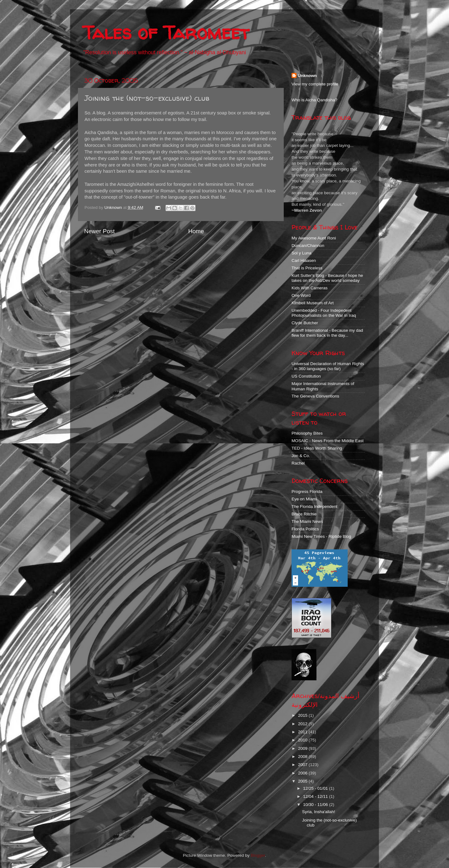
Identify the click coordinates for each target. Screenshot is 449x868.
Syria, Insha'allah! (319, 812)
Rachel (298, 463)
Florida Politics (305, 529)
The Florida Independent (314, 506)
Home (196, 231)
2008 (303, 757)
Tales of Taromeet (166, 32)
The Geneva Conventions (315, 396)
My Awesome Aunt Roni (314, 238)
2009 (303, 748)
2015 (303, 715)
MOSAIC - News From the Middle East (328, 441)
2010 (303, 740)
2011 (303, 732)
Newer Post (99, 231)
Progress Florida (307, 492)
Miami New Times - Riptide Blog (321, 536)
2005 (303, 781)
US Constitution (306, 376)
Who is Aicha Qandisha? (314, 100)
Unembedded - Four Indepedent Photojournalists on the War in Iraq (324, 313)
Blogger (258, 855)
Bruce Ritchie (304, 514)
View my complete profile (315, 84)
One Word (301, 295)
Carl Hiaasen (304, 260)
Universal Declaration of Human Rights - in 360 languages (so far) (328, 366)
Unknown (307, 76)
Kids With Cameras (310, 288)
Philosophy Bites (307, 433)
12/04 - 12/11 (316, 796)
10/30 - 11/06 (316, 805)
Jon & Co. (301, 456)
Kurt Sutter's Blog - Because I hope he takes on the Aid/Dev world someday (327, 278)
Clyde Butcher (305, 323)
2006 (303, 773)
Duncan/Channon (308, 246)
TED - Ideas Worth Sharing (317, 448)
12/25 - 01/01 (316, 788)
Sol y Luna (302, 253)
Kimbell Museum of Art (313, 303)
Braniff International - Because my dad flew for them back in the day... (327, 333)
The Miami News (307, 521)
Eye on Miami (304, 499)
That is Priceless (307, 268)
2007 (303, 765)
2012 (303, 724)
